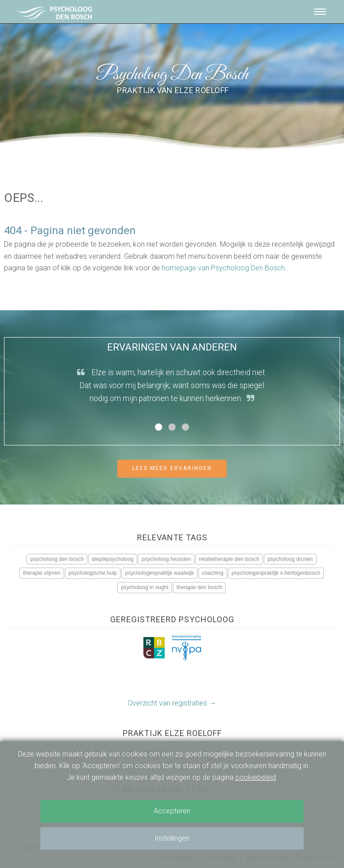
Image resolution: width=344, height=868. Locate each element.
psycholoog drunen (290, 559)
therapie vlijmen (42, 573)
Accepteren (172, 811)
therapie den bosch (199, 587)
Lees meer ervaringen (172, 468)
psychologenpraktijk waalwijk (159, 573)
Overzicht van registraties (167, 703)
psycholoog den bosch (57, 559)
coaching (213, 573)
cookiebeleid (256, 777)
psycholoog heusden (166, 559)
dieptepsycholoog (113, 559)
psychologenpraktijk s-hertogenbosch (276, 573)
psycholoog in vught (145, 587)
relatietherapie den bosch (229, 559)
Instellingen (172, 838)
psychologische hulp (93, 573)
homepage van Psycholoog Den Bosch (223, 268)
